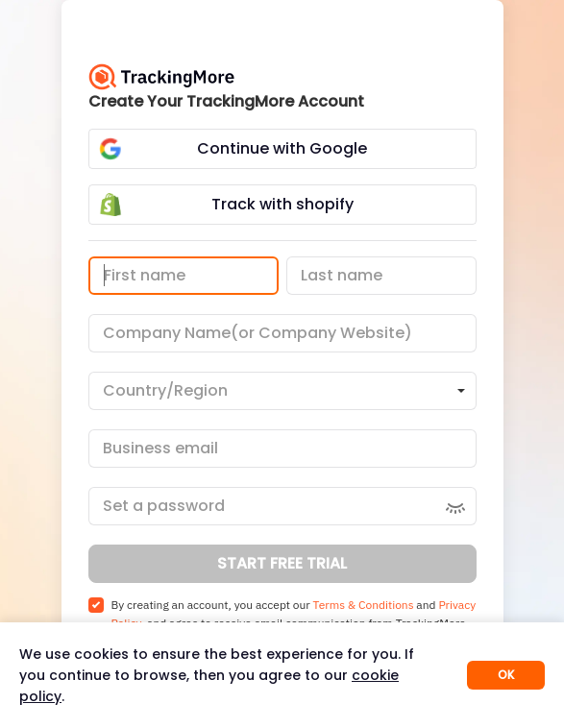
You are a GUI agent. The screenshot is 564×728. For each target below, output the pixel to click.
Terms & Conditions (364, 605)
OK (506, 675)
